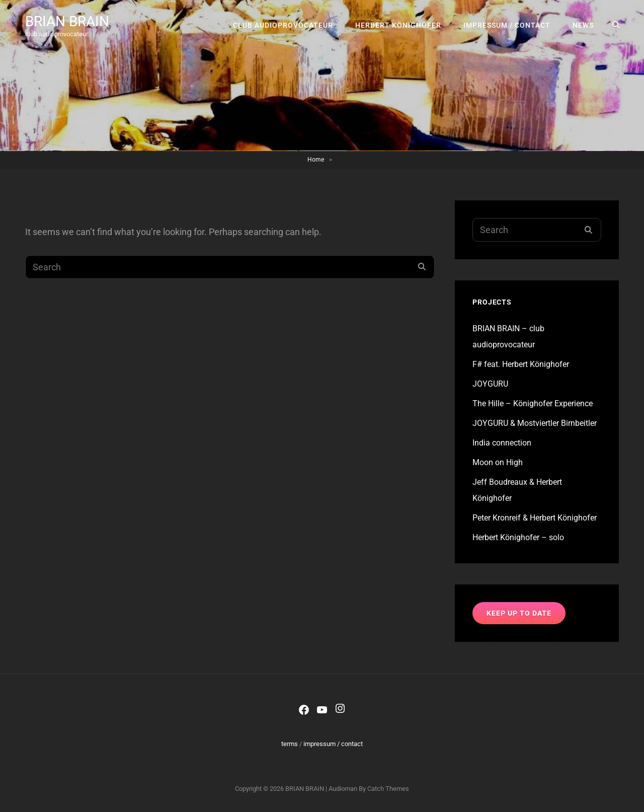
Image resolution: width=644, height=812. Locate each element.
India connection (502, 443)
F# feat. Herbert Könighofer (521, 364)
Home (316, 160)
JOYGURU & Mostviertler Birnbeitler (535, 423)
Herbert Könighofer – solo (518, 537)
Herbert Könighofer (398, 25)
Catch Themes (388, 789)
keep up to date (519, 613)
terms (290, 744)
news (583, 25)
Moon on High (498, 462)
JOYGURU (490, 384)
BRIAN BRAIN (67, 21)
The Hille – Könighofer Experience (533, 403)
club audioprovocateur (283, 25)
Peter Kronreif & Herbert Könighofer (535, 518)
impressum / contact (507, 25)
